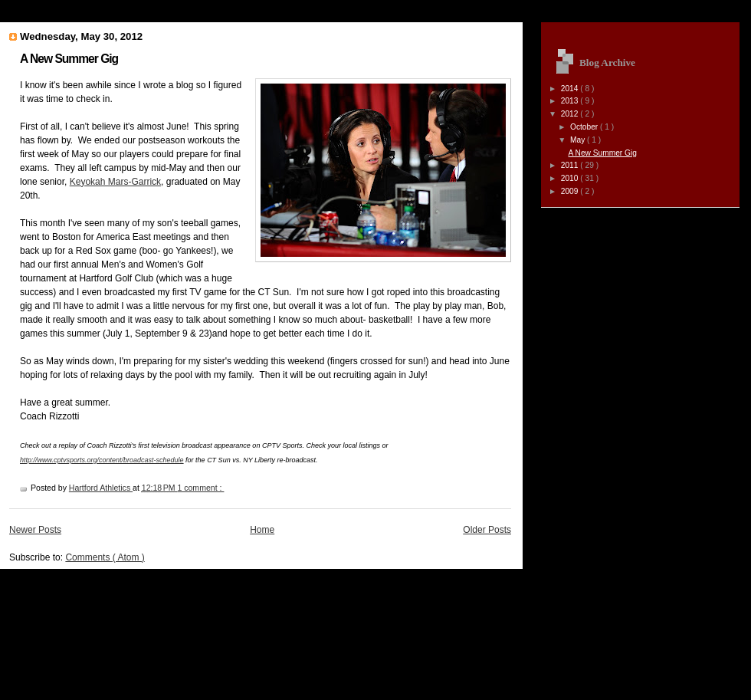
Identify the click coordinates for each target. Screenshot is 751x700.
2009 (571, 191)
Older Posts (487, 530)
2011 (571, 165)
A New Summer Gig (69, 59)
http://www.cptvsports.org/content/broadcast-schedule (102, 460)
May (579, 140)
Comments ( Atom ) (105, 557)
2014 (571, 89)
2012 (571, 114)
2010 (571, 178)
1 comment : (200, 488)
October (585, 127)
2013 (571, 101)
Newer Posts (35, 530)
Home (262, 530)
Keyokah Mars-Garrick (115, 182)
